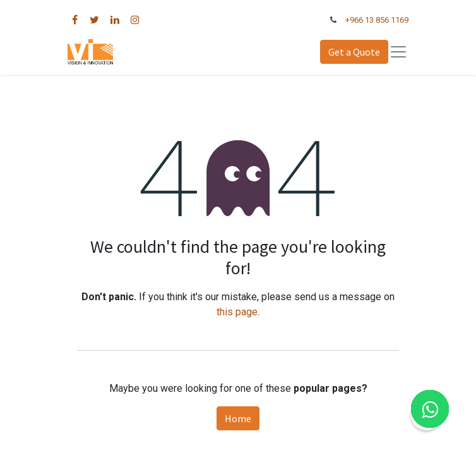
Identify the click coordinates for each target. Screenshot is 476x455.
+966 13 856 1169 (377, 20)
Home (238, 418)
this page (237, 312)
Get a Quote (354, 52)
